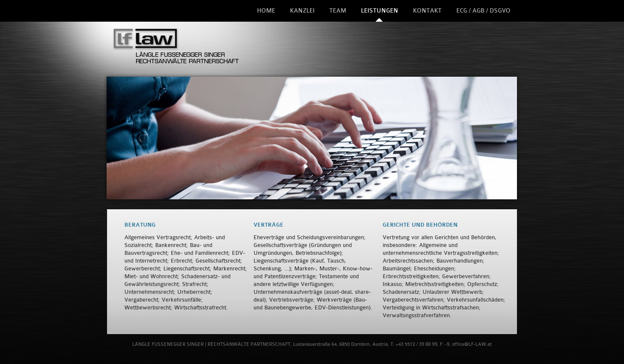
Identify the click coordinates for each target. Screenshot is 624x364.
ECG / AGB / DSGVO (483, 11)
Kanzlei (302, 11)
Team (338, 11)
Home (266, 11)
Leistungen (380, 11)
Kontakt (427, 11)
